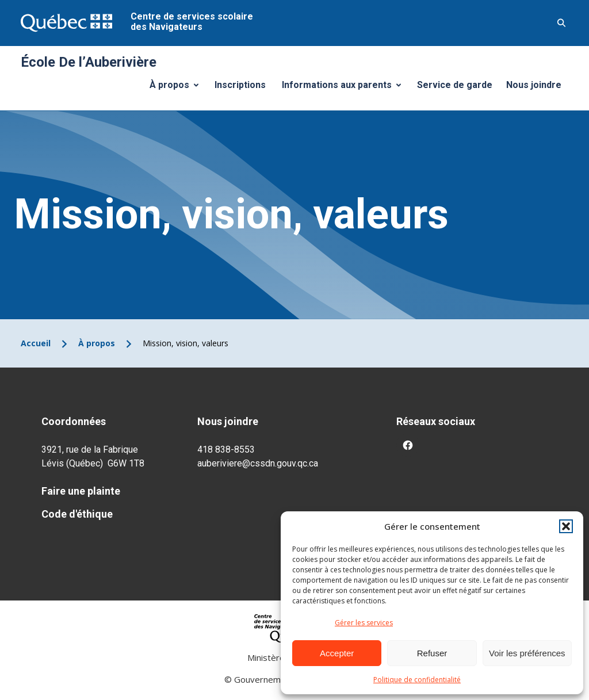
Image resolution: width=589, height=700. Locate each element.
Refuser (432, 653)
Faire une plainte (81, 491)
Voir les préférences (527, 653)
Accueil (36, 343)
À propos (178, 88)
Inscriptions (240, 85)
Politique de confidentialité (417, 680)
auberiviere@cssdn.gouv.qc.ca (258, 463)
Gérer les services (364, 623)
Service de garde (455, 85)
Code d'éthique (77, 514)
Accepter (337, 653)
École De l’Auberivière (89, 62)
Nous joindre (534, 85)
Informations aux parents (344, 88)
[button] (566, 526)
